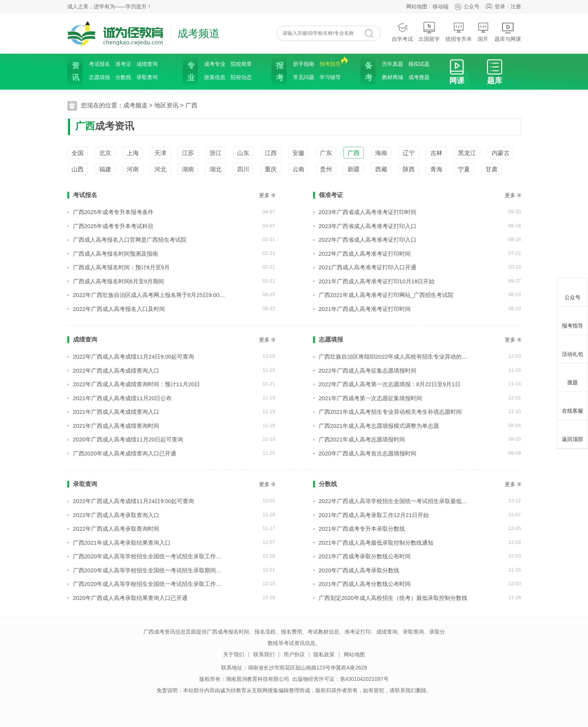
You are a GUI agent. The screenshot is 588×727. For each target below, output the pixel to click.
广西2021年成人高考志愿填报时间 (362, 439)
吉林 (436, 153)
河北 (160, 169)
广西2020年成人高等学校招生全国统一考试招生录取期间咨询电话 (150, 570)
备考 (368, 71)
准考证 (123, 64)
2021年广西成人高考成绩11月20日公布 (123, 398)
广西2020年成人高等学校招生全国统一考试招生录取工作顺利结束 (150, 556)
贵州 (326, 169)
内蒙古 (501, 153)
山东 (243, 153)
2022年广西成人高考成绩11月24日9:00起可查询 (134, 357)
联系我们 (264, 654)
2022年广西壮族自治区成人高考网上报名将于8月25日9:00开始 (150, 295)
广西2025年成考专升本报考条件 (113, 212)
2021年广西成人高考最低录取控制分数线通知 (376, 543)
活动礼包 (572, 348)
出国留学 (429, 32)
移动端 (441, 6)
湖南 (188, 169)
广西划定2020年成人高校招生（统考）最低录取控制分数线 (393, 598)
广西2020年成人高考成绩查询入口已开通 (125, 453)
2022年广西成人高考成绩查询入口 (116, 370)
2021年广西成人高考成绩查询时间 (116, 426)
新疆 (354, 169)
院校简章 (241, 64)
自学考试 (402, 32)
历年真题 (393, 64)
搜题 (572, 376)
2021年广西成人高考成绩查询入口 (116, 412)
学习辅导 (330, 77)
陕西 (409, 169)
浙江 (216, 153)
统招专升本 (459, 32)
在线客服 (572, 405)
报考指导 (330, 64)
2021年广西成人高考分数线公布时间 (365, 584)
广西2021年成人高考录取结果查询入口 (122, 543)
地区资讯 (166, 105)
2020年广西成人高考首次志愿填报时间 (368, 453)
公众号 (467, 6)
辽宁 (409, 153)
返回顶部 (572, 433)
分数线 (123, 77)
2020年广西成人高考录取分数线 (359, 570)
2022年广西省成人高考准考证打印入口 (368, 240)
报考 (279, 71)
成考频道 (135, 105)
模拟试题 (419, 64)
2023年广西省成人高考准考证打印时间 (368, 212)
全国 (78, 153)
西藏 (381, 169)
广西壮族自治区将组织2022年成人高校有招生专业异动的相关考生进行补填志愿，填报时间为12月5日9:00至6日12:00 (395, 357)
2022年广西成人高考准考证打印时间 (365, 254)
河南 (133, 169)
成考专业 (215, 64)
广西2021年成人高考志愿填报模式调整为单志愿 (379, 426)
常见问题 (304, 77)
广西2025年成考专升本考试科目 (113, 226)
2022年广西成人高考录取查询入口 (116, 515)
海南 (381, 153)
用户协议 (294, 654)
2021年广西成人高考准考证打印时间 (365, 309)
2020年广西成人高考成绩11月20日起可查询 (128, 439)
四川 (243, 169)
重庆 (271, 169)
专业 (190, 71)
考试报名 (99, 64)
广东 (326, 153)
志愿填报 (99, 77)
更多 (264, 195)
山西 (78, 169)
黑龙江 (467, 153)
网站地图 (417, 6)
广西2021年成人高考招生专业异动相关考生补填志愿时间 (390, 412)
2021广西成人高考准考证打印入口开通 (368, 267)
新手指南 (304, 64)
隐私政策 (324, 654)
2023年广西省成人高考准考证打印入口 (368, 226)
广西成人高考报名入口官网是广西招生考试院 (130, 240)
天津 (160, 153)
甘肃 (492, 169)
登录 (500, 6)
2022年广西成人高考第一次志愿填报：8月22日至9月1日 (390, 384)
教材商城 (393, 77)
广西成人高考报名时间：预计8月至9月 (122, 267)
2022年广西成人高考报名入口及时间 (119, 309)
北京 (105, 153)
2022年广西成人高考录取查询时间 (116, 529)
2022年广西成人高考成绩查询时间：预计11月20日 (137, 384)
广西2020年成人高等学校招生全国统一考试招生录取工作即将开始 (150, 584)
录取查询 (147, 77)
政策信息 (215, 77)
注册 (516, 6)
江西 (271, 153)
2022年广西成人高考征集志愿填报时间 (368, 370)
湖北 (216, 169)
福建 (105, 169)
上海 (133, 153)
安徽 (298, 153)
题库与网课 (508, 32)
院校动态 (241, 77)
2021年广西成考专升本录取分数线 (362, 529)
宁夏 (464, 169)
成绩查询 (147, 64)
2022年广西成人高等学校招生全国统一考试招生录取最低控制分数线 (395, 501)
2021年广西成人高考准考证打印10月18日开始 (377, 281)
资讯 (75, 71)
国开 (483, 32)
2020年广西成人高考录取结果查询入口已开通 (130, 598)
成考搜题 (419, 77)
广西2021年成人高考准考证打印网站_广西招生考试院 (386, 295)
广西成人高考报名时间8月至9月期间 (119, 281)
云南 (298, 169)
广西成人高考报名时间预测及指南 (116, 254)
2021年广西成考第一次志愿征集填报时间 (370, 398)
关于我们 (234, 654)
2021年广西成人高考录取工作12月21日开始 (374, 515)
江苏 (188, 153)
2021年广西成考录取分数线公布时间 (365, 556)
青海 (436, 169)
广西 (191, 105)
